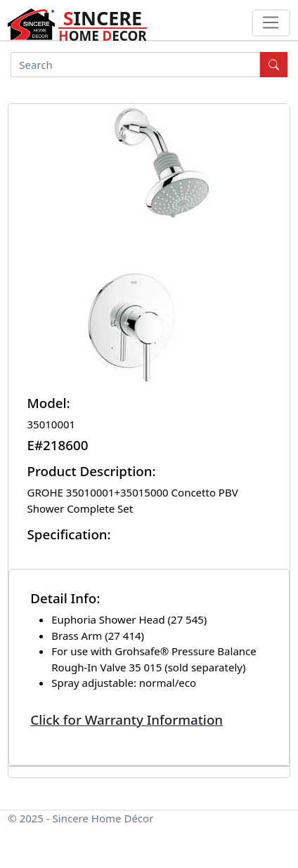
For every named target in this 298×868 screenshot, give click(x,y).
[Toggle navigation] (271, 23)
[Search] (135, 65)
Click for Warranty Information (127, 719)
